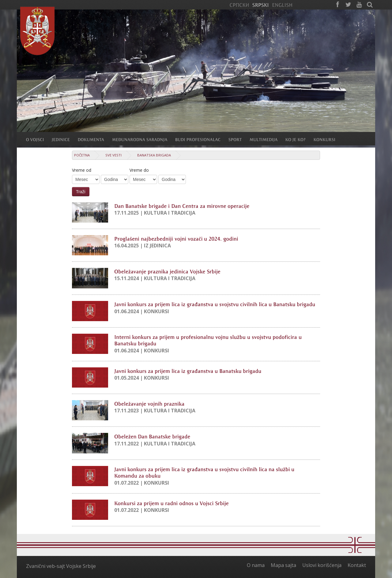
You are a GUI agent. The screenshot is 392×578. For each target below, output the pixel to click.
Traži (81, 192)
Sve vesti (113, 155)
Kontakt (357, 565)
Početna (82, 155)
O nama (256, 565)
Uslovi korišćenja (322, 565)
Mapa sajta (283, 565)
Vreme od (82, 170)
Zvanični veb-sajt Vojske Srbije (61, 566)
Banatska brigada (154, 155)
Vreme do (139, 170)
